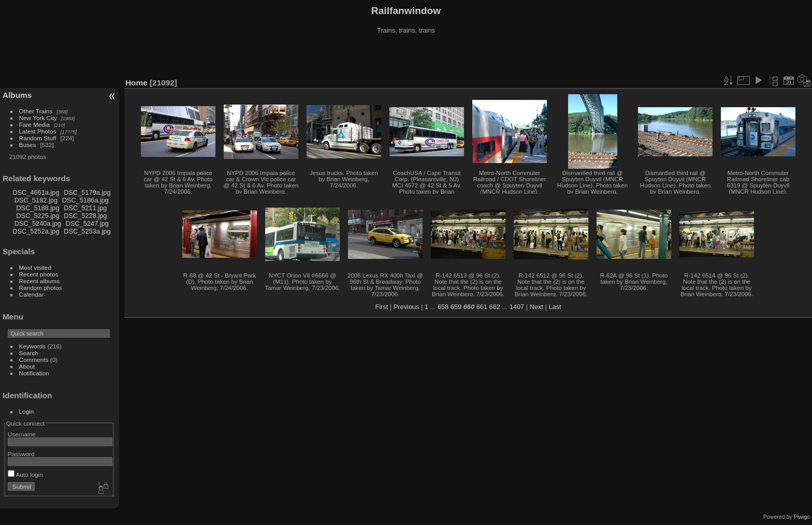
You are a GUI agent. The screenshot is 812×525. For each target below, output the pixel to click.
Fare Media (35, 125)
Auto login (25, 475)
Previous (407, 307)
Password (21, 454)
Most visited (35, 267)
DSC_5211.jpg (85, 208)
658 (443, 307)
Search (29, 353)
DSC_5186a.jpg (85, 200)
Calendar (32, 294)
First (381, 307)
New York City (38, 118)
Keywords (33, 346)
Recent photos (39, 274)
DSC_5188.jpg (38, 208)
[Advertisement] (406, 56)
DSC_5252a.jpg (36, 231)
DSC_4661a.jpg (36, 192)
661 (482, 307)
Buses (28, 145)
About (27, 366)
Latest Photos (38, 131)
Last (555, 307)
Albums (17, 95)
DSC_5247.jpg (87, 223)
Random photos (41, 288)
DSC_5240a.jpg (38, 223)
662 (495, 307)
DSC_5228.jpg (85, 216)
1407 (517, 307)
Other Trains (36, 111)
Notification (34, 373)
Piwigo (802, 517)
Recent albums (39, 281)
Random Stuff (38, 138)
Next (536, 307)
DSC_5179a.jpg (87, 192)
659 (456, 307)
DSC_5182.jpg (36, 200)
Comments (34, 360)
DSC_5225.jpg (38, 216)
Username (22, 434)
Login (27, 411)
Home (136, 83)
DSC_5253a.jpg (87, 231)
